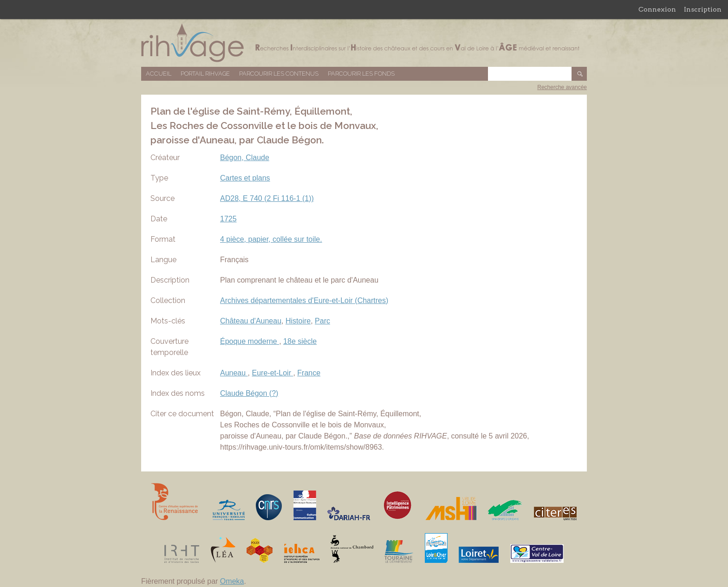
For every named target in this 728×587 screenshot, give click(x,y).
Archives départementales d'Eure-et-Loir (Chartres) (304, 300)
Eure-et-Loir (273, 373)
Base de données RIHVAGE (364, 43)
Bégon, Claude (245, 158)
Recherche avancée (562, 87)
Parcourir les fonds (361, 74)
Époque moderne (250, 341)
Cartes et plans (245, 178)
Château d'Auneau (251, 321)
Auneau (234, 373)
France (309, 373)
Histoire (298, 321)
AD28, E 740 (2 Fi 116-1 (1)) (267, 198)
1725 (228, 219)
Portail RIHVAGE (205, 74)
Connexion (657, 9)
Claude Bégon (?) (249, 393)
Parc (322, 321)
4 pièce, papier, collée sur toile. (271, 239)
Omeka (232, 581)
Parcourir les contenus (279, 74)
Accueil (159, 74)
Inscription (703, 9)
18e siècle (300, 341)
